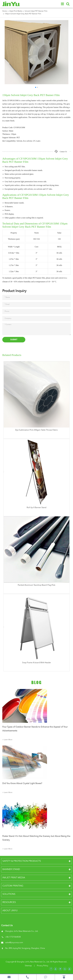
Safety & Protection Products (22, 861)
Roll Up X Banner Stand (36, 508)
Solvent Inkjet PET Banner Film (36, 11)
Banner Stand (11, 869)
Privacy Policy (43, 966)
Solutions (9, 894)
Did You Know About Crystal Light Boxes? (22, 783)
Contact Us (63, 152)
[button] (36, 87)
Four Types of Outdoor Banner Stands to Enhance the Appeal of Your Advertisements (35, 729)
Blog (37, 682)
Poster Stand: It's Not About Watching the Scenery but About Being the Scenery (36, 838)
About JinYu (10, 911)
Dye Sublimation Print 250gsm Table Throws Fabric (36, 430)
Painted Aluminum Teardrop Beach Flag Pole (36, 585)
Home (5, 11)
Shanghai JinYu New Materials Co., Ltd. (33, 962)
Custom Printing (13, 886)
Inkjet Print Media (16, 11)
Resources (9, 902)
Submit (14, 340)
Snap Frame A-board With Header (37, 663)
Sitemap (28, 966)
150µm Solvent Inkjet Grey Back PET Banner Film (23, 14)
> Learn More (7, 740)
